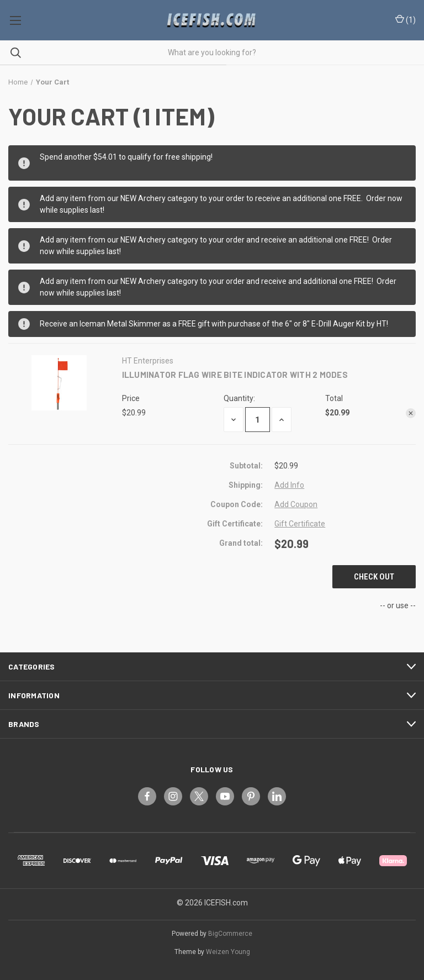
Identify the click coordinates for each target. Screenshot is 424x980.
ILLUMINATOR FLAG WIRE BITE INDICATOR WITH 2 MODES (235, 375)
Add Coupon (296, 504)
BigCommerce (230, 934)
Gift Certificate (300, 524)
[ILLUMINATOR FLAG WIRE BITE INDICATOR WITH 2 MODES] (258, 420)
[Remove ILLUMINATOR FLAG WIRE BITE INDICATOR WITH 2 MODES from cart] (411, 413)
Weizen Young (228, 952)
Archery (152, 198)
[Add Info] (289, 485)
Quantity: (239, 398)
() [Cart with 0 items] (406, 20)
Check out (374, 577)
